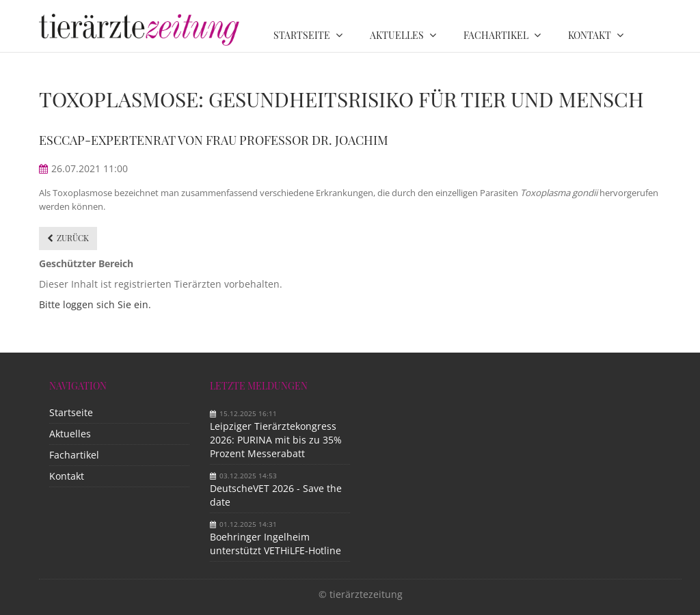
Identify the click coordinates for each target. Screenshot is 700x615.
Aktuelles (70, 434)
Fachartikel (74, 455)
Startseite (71, 412)
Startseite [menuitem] (302, 35)
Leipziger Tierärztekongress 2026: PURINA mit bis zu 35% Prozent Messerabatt (276, 440)
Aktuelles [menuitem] (397, 35)
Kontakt (67, 476)
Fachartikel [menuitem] (496, 35)
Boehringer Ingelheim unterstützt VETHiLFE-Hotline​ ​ (277, 544)
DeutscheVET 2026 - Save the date (276, 495)
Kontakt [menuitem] (590, 35)
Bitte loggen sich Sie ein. (95, 304)
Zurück (73, 238)
